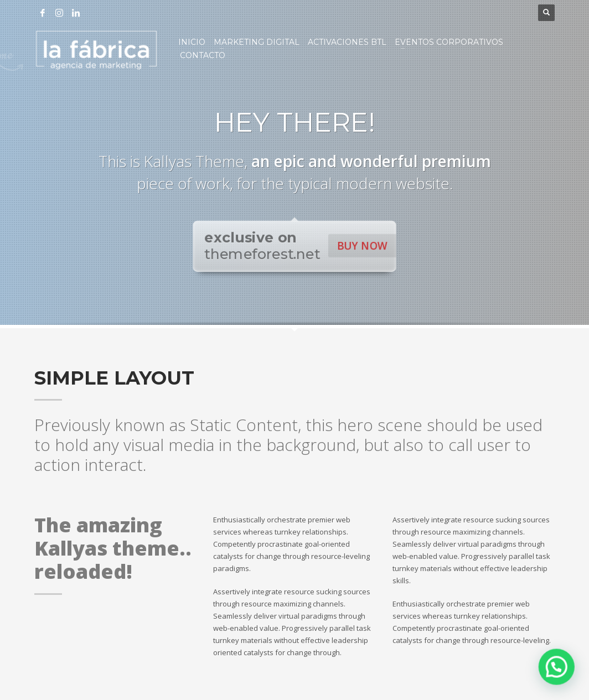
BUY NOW (361, 245)
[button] (559, 672)
